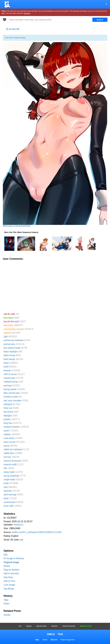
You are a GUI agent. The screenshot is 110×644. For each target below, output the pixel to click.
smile (6, 483)
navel (6, 431)
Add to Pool (9, 581)
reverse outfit (10, 464)
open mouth (9, 442)
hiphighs (8, 416)
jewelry (7, 419)
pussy (7, 446)
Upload (29, 626)
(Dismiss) (27, 13)
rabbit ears (9, 453)
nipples (7, 434)
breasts (7, 370)
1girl (6, 337)
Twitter (45, 640)
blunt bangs (9, 359)
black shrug (9, 355)
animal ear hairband (13, 340)
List (20, 626)
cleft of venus (10, 374)
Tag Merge (9, 589)
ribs (5, 468)
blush (6, 363)
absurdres (9, 325)
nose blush (9, 438)
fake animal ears (12, 393)
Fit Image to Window (14, 558)
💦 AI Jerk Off (12, 29)
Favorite (27, 226)
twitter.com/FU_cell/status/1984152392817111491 (37, 532)
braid (6, 367)
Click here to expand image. (15, 38)
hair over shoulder (13, 401)
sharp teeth (9, 472)
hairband (8, 404)
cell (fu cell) (9, 314)
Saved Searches (69, 626)
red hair (7, 457)
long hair (8, 423)
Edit (6, 555)
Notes (7, 604)
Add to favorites (11, 573)
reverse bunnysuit (12, 461)
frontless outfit (11, 397)
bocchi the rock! (11, 321)
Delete (7, 566)
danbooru (19, 525)
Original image (11, 562)
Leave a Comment (15, 226)
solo (6, 487)
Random (54, 626)
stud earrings (10, 495)
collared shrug (11, 382)
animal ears (9, 344)
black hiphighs (11, 352)
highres (7, 333)
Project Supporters (68, 640)
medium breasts (12, 427)
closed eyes (9, 378)
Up (21, 540)
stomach (8, 491)
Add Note (8, 577)
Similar (7, 615)
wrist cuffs (9, 506)
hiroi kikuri (9, 318)
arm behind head (12, 348)
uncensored (9, 502)
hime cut (8, 408)
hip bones (8, 412)
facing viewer (10, 389)
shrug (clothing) (11, 476)
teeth (6, 498)
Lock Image (9, 585)
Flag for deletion (12, 570)
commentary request (14, 329)
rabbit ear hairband (13, 449)
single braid (9, 479)
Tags (6, 600)
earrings (8, 386)
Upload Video (41, 626)
